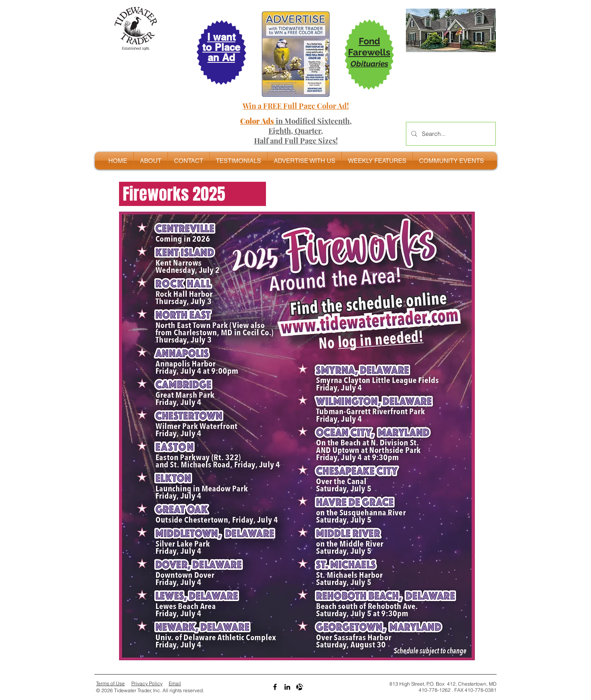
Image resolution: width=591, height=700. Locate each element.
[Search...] (450, 134)
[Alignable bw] (300, 687)
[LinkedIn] (287, 687)
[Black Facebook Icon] (275, 687)
